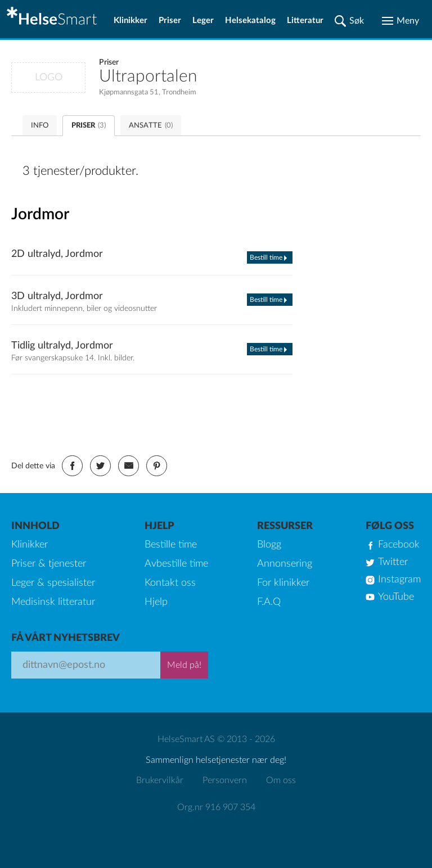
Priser (170, 21)
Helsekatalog (250, 21)
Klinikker (130, 21)
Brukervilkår (160, 780)
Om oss (281, 780)
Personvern (225, 780)
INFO (40, 126)
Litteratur (305, 21)
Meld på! (184, 665)
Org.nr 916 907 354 (216, 807)
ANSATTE (151, 126)
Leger (203, 21)
